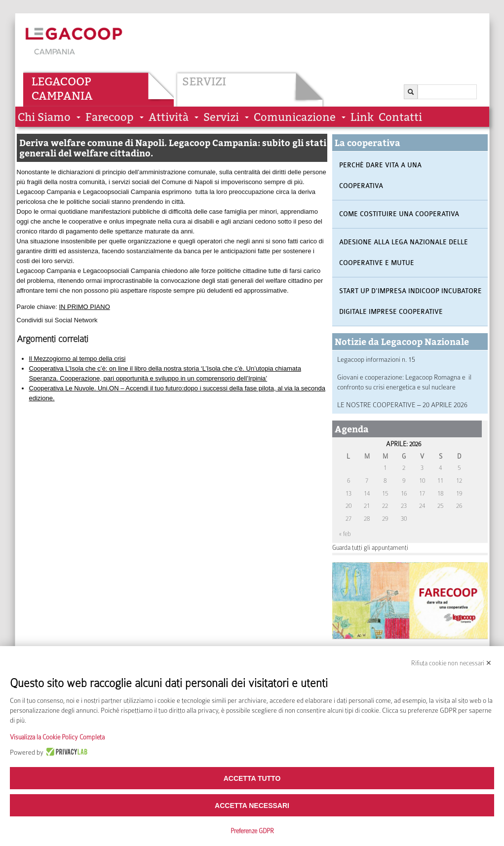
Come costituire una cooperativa (399, 214)
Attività (169, 117)
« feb (345, 534)
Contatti (400, 117)
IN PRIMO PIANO (85, 307)
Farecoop (110, 117)
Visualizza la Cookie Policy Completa (57, 737)
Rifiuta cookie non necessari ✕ (451, 663)
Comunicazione (295, 117)
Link (362, 117)
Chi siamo (44, 117)
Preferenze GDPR (252, 831)
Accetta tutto (252, 778)
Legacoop (61, 81)
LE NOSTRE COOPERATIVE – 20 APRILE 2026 (402, 405)
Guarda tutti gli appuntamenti (370, 548)
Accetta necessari (252, 806)
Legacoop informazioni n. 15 (376, 359)
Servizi (204, 81)
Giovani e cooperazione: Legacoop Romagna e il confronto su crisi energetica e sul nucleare (404, 382)
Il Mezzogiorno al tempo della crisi (78, 359)
